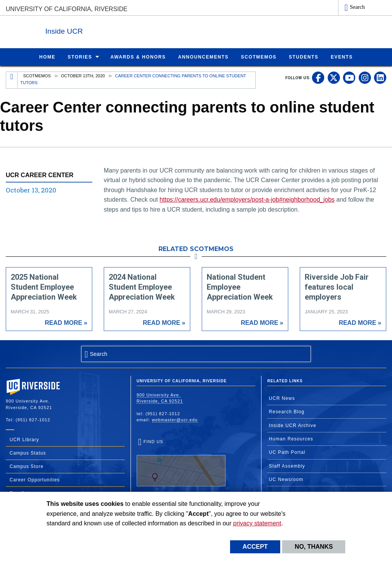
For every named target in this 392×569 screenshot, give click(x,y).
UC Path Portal (287, 452)
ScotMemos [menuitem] (259, 57)
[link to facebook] (318, 77)
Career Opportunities (35, 479)
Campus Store (27, 466)
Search (357, 7)
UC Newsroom (286, 479)
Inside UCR (99, 30)
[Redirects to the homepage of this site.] (12, 80)
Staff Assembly (287, 466)
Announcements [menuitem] (203, 57)
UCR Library (24, 439)
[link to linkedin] (380, 77)
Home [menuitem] (47, 57)
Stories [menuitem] (80, 57)
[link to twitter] (334, 77)
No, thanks (314, 547)
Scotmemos (37, 75)
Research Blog (287, 411)
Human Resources (291, 439)
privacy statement (257, 523)
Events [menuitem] (342, 57)
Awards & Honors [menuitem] (138, 57)
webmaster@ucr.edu (175, 419)
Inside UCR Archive (292, 425)
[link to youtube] (349, 77)
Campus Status (28, 453)
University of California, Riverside (67, 9)
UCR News (282, 398)
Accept (255, 547)
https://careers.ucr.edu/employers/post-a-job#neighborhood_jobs (247, 199)
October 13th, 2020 (83, 75)
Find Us (181, 463)
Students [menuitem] (303, 57)
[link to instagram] (365, 77)
